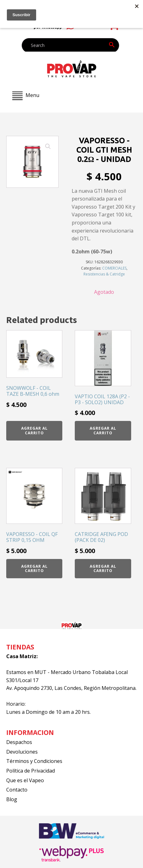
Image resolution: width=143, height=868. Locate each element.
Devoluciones (22, 752)
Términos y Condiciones (34, 761)
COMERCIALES (114, 268)
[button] (48, 146)
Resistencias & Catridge (104, 274)
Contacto (17, 790)
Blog (12, 799)
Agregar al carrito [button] (34, 430)
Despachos (19, 742)
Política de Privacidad (31, 771)
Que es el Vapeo (25, 780)
